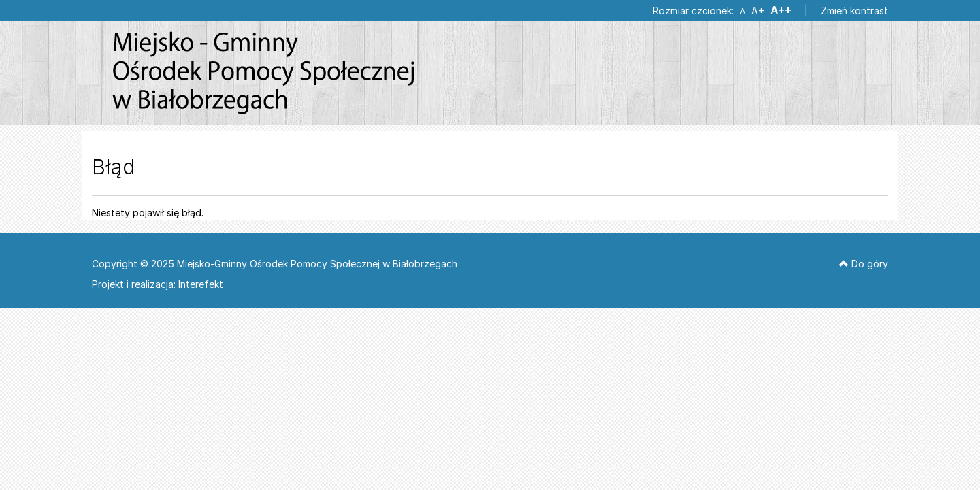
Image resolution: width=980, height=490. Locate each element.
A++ (781, 11)
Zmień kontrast (854, 11)
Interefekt (201, 284)
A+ (757, 11)
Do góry (864, 264)
